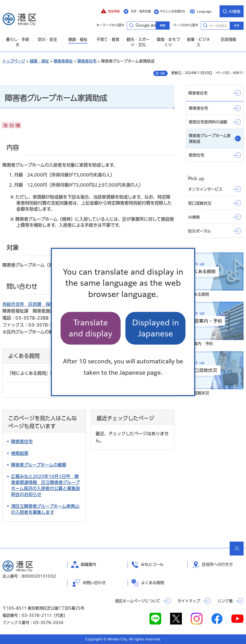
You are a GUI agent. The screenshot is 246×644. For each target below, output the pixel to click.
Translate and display (91, 328)
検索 (237, 25)
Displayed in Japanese (156, 328)
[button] (110, 11)
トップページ (14, 61)
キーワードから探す (131, 25)
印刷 (162, 73)
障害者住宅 (87, 61)
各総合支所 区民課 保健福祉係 (35, 304)
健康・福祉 (39, 61)
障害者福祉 (63, 61)
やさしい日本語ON (172, 11)
